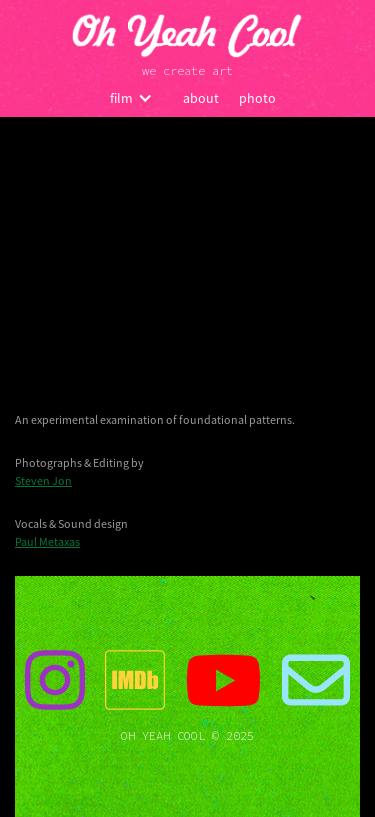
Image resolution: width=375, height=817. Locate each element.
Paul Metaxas (47, 541)
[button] (131, 98)
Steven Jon (43, 480)
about (201, 98)
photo (257, 98)
